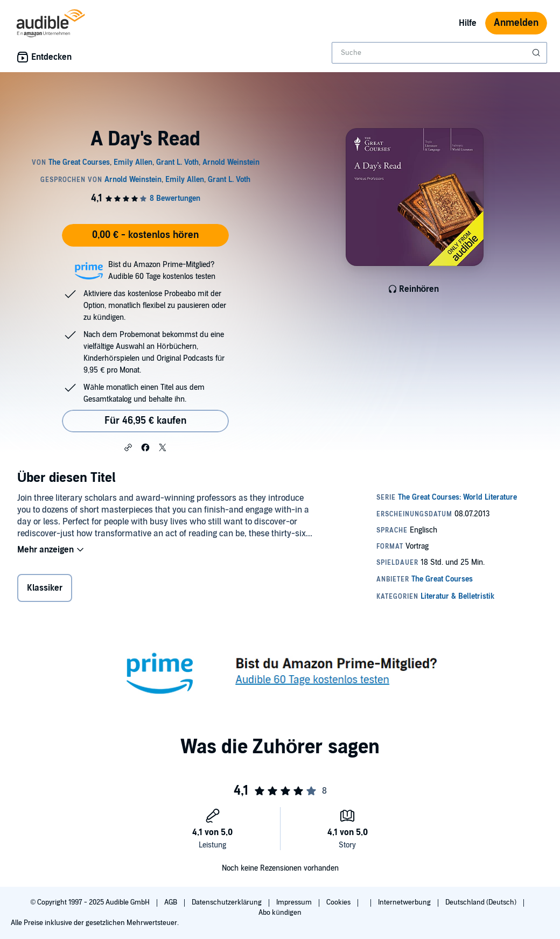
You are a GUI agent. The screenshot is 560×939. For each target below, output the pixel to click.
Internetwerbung (405, 902)
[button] (128, 447)
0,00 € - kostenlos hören (145, 235)
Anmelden (516, 23)
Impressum (295, 902)
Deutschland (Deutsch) (482, 902)
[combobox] (439, 53)
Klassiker (45, 588)
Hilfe (468, 23)
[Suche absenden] (537, 53)
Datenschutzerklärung (227, 902)
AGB (171, 902)
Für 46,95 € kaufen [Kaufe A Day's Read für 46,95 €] (145, 421)
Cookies (339, 902)
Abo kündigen (280, 913)
